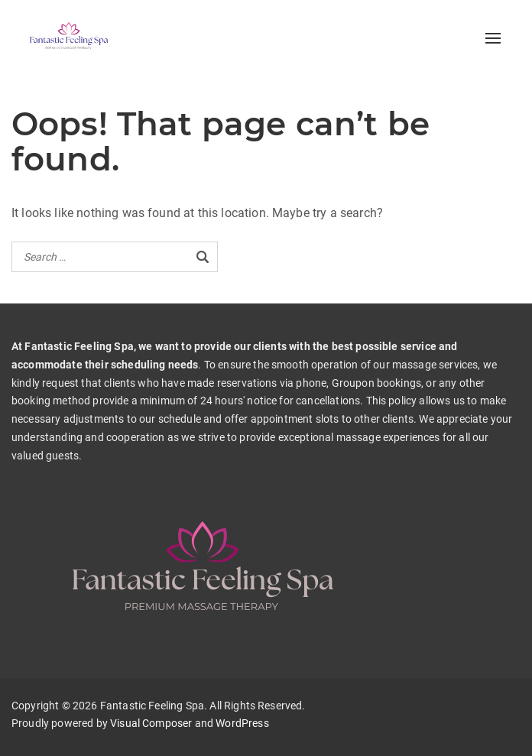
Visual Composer (151, 723)
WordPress (242, 723)
